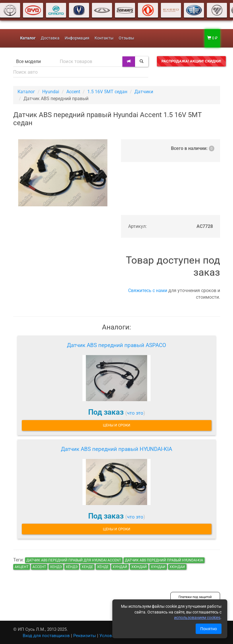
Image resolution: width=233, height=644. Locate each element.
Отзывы (126, 38)
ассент (39, 567)
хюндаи (177, 567)
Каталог (26, 92)
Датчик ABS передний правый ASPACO (116, 345)
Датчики (144, 92)
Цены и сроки (116, 425)
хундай (120, 567)
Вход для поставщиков (46, 636)
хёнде (103, 567)
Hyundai (51, 92)
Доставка (50, 38)
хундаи (158, 567)
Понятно (209, 629)
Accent (73, 92)
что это (135, 413)
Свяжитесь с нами (148, 290)
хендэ (56, 567)
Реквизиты (85, 636)
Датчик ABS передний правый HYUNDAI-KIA (116, 449)
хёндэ (72, 567)
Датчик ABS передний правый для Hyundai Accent (74, 560)
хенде (87, 567)
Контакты (104, 38)
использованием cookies (197, 618)
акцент (22, 567)
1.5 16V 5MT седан (107, 92)
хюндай (139, 567)
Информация (77, 38)
